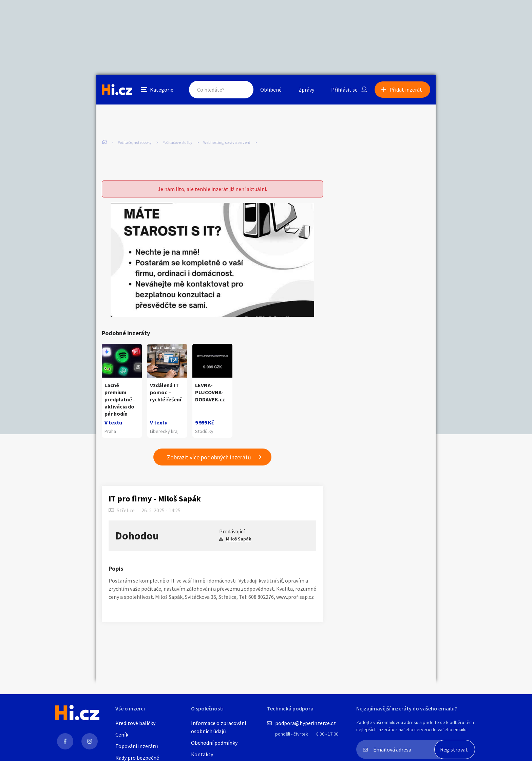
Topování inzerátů (137, 746)
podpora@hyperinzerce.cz (306, 723)
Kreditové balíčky (135, 723)
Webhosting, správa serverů (227, 142)
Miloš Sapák (239, 539)
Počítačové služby (177, 142)
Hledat (242, 90)
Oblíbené (271, 90)
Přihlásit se (344, 90)
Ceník (122, 735)
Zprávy (306, 90)
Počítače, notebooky (135, 142)
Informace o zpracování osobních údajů (218, 727)
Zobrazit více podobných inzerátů (209, 457)
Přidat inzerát (406, 90)
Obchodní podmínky (214, 743)
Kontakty (202, 754)
